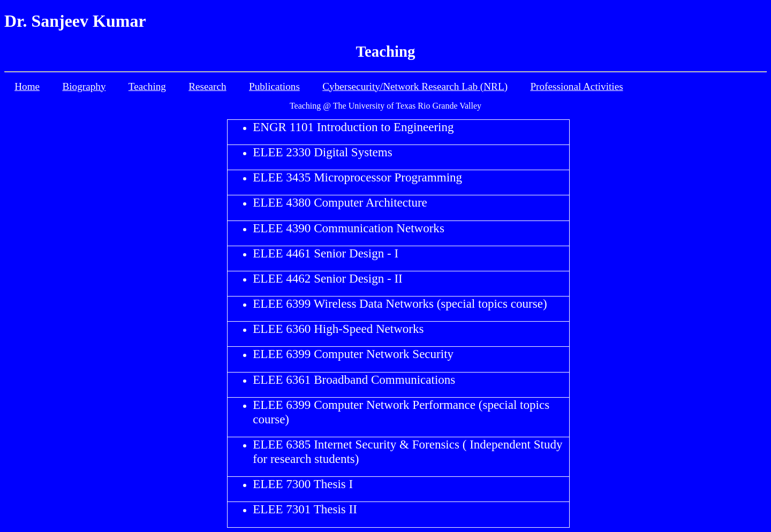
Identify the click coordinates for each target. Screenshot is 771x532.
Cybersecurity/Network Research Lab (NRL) (415, 86)
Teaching (147, 86)
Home (27, 86)
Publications (274, 86)
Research (207, 86)
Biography (84, 86)
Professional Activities (576, 86)
